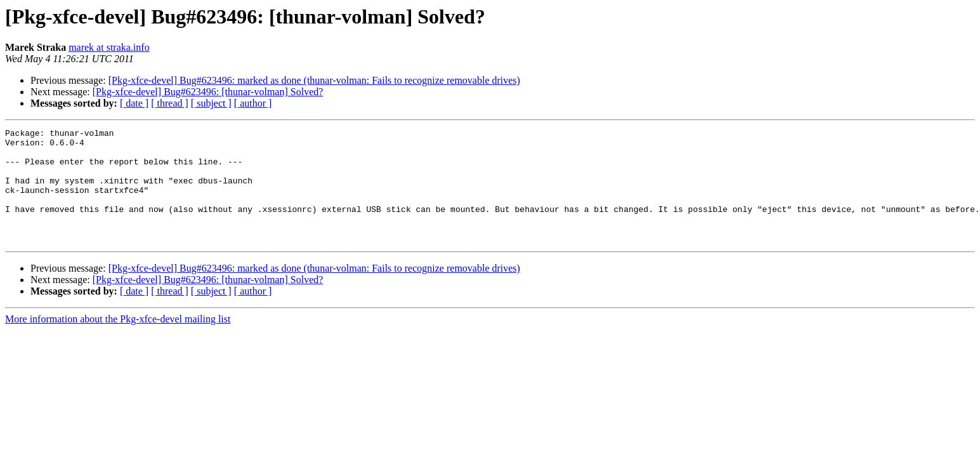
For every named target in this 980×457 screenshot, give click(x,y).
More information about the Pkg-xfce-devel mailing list (118, 342)
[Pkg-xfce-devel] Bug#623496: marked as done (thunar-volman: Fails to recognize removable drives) (314, 80)
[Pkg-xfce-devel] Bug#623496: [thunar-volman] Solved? (208, 92)
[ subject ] (211, 103)
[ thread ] (170, 103)
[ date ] (134, 103)
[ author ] (253, 103)
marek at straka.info (109, 47)
